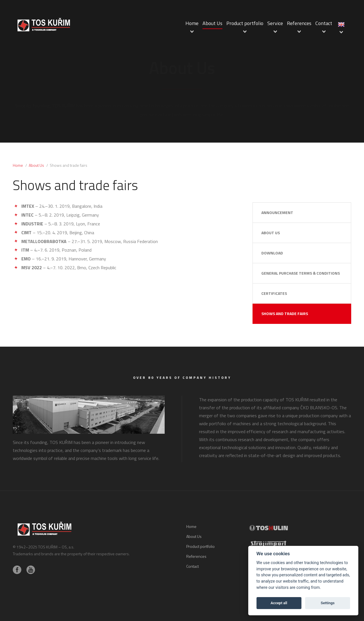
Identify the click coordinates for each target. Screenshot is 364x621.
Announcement (277, 212)
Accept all (279, 603)
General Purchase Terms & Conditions (301, 273)
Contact (324, 23)
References (299, 23)
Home (192, 23)
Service (275, 23)
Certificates (274, 293)
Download (272, 253)
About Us (212, 23)
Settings (328, 603)
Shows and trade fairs (285, 313)
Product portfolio (245, 23)
